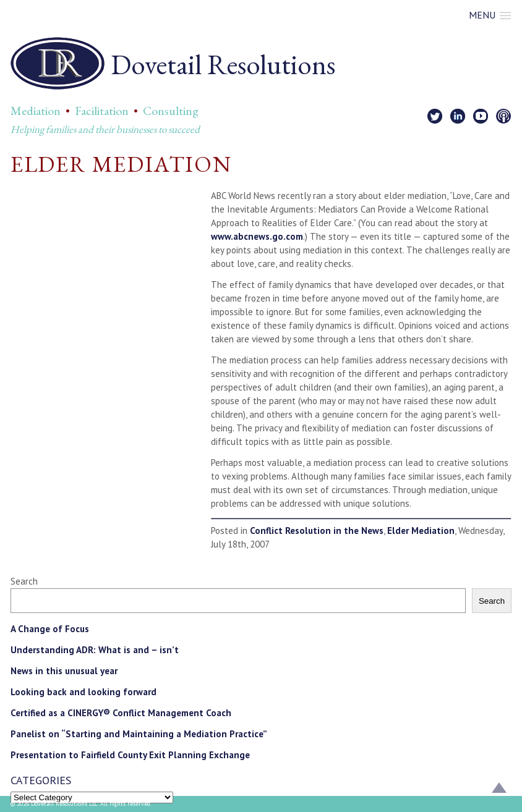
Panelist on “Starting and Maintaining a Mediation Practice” (139, 734)
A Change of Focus (50, 629)
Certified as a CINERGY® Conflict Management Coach (121, 713)
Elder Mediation (421, 531)
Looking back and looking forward (83, 692)
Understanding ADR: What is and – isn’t (95, 650)
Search (24, 581)
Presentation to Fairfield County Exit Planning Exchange (130, 755)
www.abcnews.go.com (257, 236)
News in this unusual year (64, 671)
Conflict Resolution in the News (317, 531)
